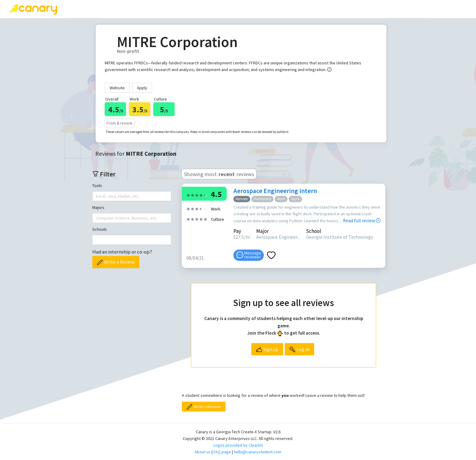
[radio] (188, 195)
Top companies (176, 9)
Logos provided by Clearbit (238, 445)
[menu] (248, 9)
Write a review (126, 9)
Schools (100, 229)
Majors (98, 207)
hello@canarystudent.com (258, 452)
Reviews (84, 9)
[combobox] (97, 196)
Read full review (362, 221)
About (253, 9)
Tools (97, 186)
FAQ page (222, 452)
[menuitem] (84, 9)
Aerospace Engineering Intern (275, 191)
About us (203, 452)
